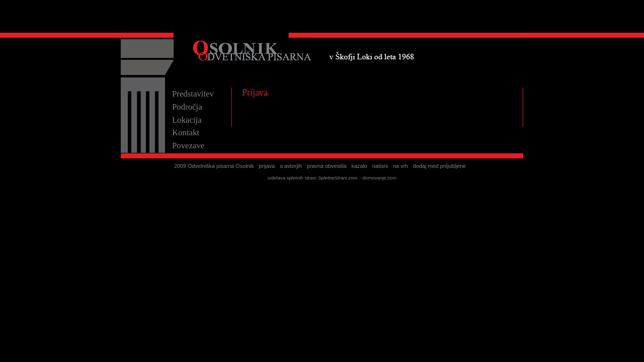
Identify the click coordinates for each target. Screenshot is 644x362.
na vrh (400, 166)
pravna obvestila (327, 166)
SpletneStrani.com (338, 178)
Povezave (188, 146)
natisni (380, 166)
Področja (187, 107)
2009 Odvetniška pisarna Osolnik (214, 166)
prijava (267, 166)
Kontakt (186, 132)
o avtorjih (291, 166)
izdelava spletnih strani (292, 178)
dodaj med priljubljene (439, 166)
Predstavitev (193, 94)
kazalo (359, 166)
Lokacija (187, 120)
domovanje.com (379, 178)
